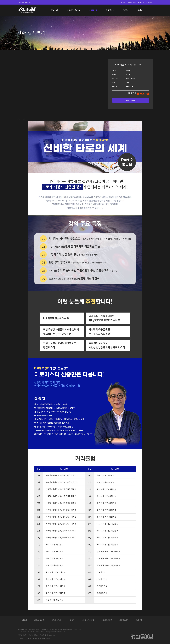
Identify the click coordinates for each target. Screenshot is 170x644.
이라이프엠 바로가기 (24, 2)
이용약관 (72, 620)
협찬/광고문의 (56, 620)
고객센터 (149, 2)
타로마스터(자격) (73, 10)
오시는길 (139, 620)
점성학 (126, 10)
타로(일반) (93, 10)
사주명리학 (110, 10)
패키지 (140, 10)
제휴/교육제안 (39, 620)
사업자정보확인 (107, 620)
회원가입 (141, 2)
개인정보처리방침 (88, 620)
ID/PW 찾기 (132, 2)
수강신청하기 (131, 100)
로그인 (123, 2)
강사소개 (54, 10)
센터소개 (24, 620)
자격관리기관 (124, 620)
